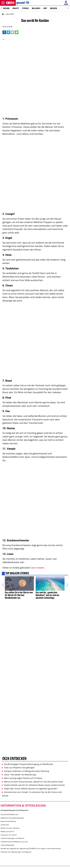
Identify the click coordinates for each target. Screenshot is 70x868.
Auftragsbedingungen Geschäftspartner (14, 810)
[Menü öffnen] (3, 3)
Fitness (25, 8)
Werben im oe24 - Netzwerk (10, 828)
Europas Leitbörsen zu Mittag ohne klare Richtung (25, 771)
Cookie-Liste (5, 825)
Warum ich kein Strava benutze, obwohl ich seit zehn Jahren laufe (32, 782)
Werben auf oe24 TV (7, 832)
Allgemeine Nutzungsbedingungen (12, 818)
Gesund (6, 8)
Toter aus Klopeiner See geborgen (18, 768)
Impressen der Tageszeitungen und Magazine (16, 852)
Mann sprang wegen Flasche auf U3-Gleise (22, 778)
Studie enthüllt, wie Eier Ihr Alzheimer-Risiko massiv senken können (33, 785)
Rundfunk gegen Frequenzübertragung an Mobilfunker (28, 764)
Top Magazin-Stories (17, 573)
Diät (45, 8)
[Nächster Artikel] (66, 585)
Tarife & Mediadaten (8, 845)
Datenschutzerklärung (8, 821)
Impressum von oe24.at (9, 835)
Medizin (54, 8)
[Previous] (2, 8)
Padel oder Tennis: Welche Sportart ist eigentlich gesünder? (30, 789)
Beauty (16, 8)
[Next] (68, 8)
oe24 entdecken (14, 759)
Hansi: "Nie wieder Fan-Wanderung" (19, 775)
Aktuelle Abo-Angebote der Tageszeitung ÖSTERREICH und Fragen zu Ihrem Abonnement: (31, 849)
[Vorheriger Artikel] (4, 585)
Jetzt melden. (38, 568)
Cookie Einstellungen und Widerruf (12, 838)
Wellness (36, 8)
